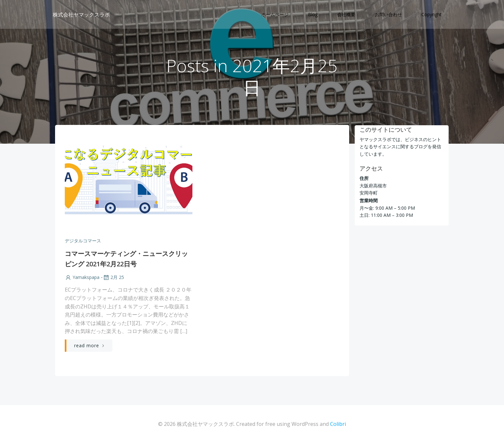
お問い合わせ (389, 15)
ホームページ (275, 15)
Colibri (338, 425)
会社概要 (347, 15)
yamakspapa (82, 278)
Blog (313, 15)
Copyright (432, 15)
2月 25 (113, 278)
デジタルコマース (83, 241)
